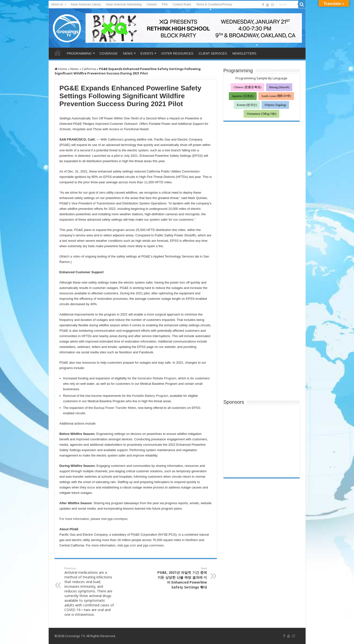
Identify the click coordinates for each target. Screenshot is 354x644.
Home (61, 69)
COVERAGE (109, 53)
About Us (57, 4)
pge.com (130, 545)
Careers (152, 4)
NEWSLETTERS (244, 53)
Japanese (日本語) (243, 96)
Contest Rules (182, 4)
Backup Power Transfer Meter (115, 408)
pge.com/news (153, 545)
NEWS (128, 53)
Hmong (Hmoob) (279, 87)
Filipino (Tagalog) (275, 105)
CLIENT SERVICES (213, 53)
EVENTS (147, 53)
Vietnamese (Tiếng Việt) (261, 114)
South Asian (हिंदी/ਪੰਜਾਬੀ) (276, 96)
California (89, 69)
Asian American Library (86, 4)
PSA (165, 4)
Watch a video (71, 256)
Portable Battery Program (150, 396)
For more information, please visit (84, 519)
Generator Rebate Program (157, 378)
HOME (58, 53)
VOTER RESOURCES (177, 53)
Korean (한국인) (247, 105)
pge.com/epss (117, 519)
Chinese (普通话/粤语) (247, 87)
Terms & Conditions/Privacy (214, 4)
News (74, 69)
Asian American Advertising (124, 4)
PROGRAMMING (79, 53)
